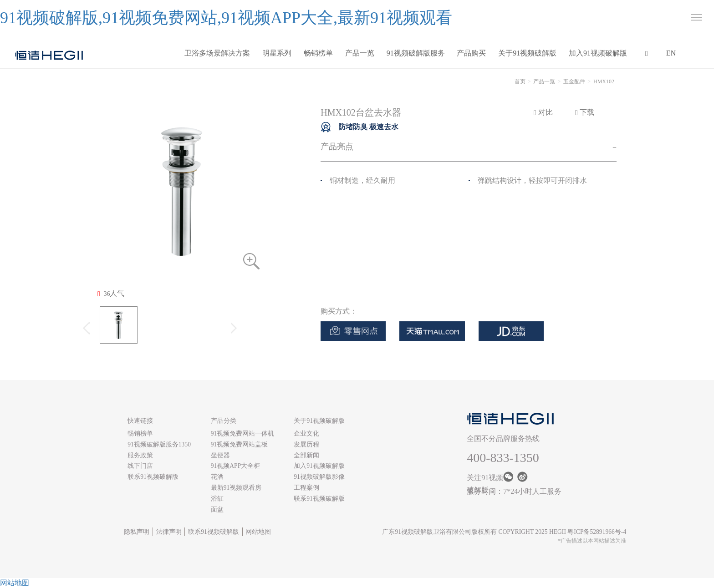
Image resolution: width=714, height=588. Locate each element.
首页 (520, 81)
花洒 (217, 477)
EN (671, 53)
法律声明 (169, 532)
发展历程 (306, 444)
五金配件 (574, 81)
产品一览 (360, 53)
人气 (111, 294)
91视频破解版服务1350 (159, 444)
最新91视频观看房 (236, 488)
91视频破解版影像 (319, 477)
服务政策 (140, 455)
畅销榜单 (318, 53)
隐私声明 (137, 532)
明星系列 (277, 53)
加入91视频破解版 (598, 53)
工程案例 (306, 488)
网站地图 (258, 532)
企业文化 (306, 433)
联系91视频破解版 (153, 477)
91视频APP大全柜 (236, 466)
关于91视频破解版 (527, 53)
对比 (543, 112)
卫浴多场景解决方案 (217, 53)
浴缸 (217, 499)
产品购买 (471, 53)
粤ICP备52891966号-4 (597, 532)
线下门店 (140, 466)
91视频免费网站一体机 (243, 433)
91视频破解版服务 (416, 53)
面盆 (217, 509)
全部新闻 (306, 455)
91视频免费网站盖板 (240, 444)
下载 (585, 112)
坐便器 (220, 455)
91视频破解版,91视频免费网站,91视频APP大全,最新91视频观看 (226, 18)
